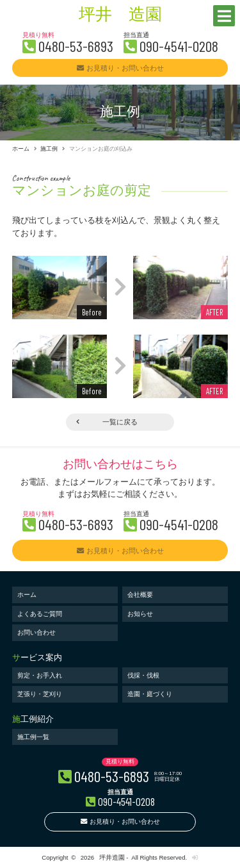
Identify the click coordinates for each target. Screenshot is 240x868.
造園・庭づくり (150, 694)
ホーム (21, 149)
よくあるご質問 (40, 614)
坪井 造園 (120, 16)
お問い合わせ (36, 632)
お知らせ (140, 614)
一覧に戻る (120, 422)
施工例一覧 (33, 737)
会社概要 (140, 595)
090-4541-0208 (179, 46)
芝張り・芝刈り (40, 694)
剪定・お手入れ (40, 675)
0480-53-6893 (76, 46)
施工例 (49, 149)
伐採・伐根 (143, 675)
